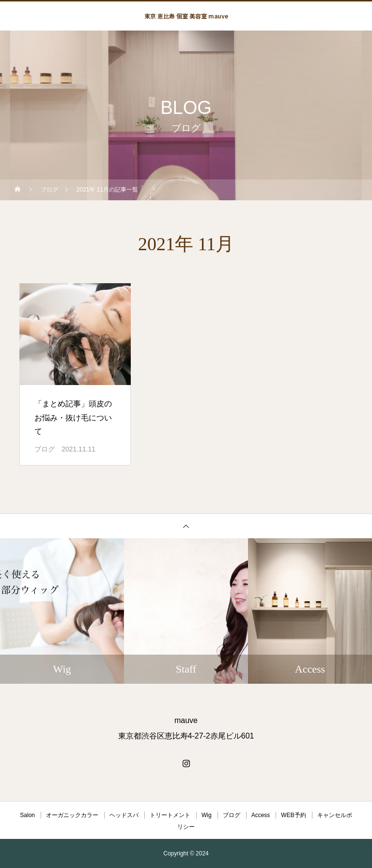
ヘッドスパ (124, 815)
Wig (207, 815)
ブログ (45, 449)
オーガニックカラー (72, 815)
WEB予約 (293, 815)
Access (261, 815)
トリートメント (170, 815)
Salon (27, 815)
